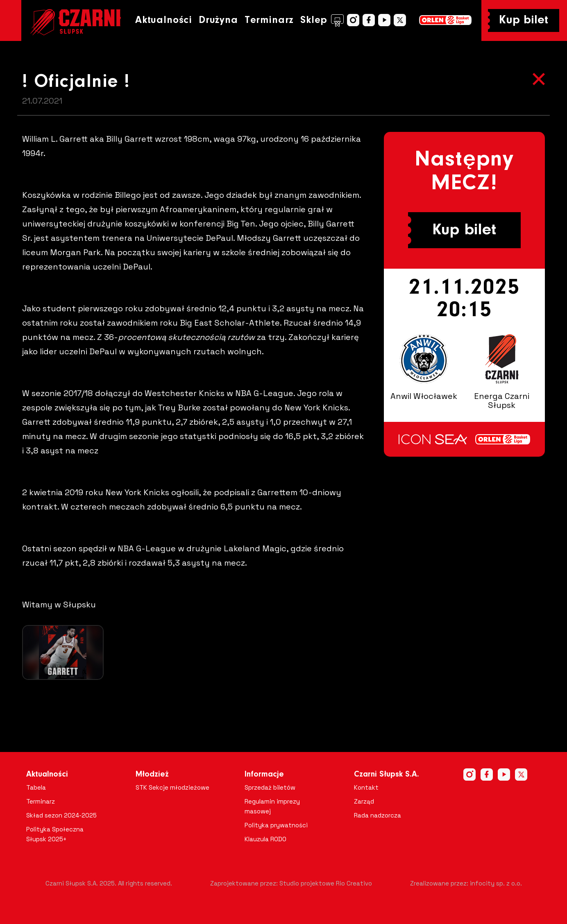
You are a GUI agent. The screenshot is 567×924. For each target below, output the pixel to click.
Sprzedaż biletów (270, 787)
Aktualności (164, 20)
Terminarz (269, 20)
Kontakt (366, 787)
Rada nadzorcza (378, 815)
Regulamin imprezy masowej (272, 806)
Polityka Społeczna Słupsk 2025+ (55, 834)
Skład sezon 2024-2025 (61, 815)
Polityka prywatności (276, 825)
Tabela (36, 787)
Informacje (264, 775)
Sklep (322, 20)
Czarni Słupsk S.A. (387, 775)
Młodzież (152, 775)
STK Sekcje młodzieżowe (172, 787)
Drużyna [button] (218, 20)
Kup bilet (524, 20)
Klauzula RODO (265, 839)
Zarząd (364, 801)
